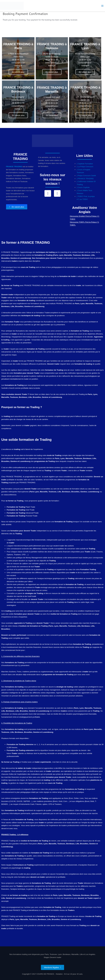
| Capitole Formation (85, 164)
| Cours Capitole (83, 187)
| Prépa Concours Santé (86, 176)
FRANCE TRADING (14, 167)
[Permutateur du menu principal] (102, 6)
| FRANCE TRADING (85, 179)
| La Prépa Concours (85, 167)
